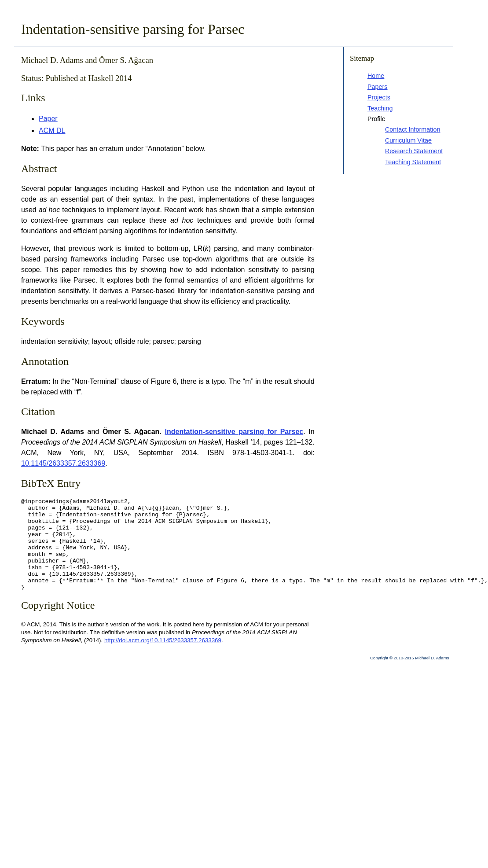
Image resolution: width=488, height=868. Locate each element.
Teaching (380, 108)
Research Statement (414, 151)
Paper (48, 119)
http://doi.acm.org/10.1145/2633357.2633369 (163, 659)
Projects (379, 97)
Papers (378, 87)
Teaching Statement (413, 162)
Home (376, 76)
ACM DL (52, 131)
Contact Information (413, 129)
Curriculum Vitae (408, 140)
